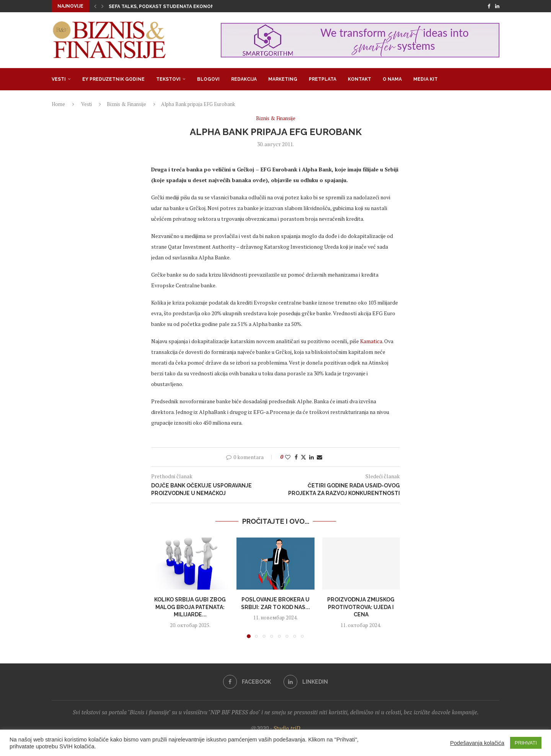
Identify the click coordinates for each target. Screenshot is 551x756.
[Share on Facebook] (296, 457)
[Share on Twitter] (303, 457)
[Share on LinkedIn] (311, 457)
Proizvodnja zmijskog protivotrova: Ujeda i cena (361, 607)
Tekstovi (168, 79)
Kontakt (359, 79)
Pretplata (323, 79)
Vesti (59, 79)
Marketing (283, 79)
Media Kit (425, 79)
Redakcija (244, 79)
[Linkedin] (497, 6)
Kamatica (371, 341)
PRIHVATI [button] (526, 743)
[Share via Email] (320, 457)
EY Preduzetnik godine (113, 79)
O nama (392, 79)
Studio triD (287, 728)
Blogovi (208, 79)
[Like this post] (288, 457)
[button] (95, 6)
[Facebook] (489, 6)
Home (58, 104)
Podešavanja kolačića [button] (477, 743)
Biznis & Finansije (126, 104)
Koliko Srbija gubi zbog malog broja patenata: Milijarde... (190, 607)
